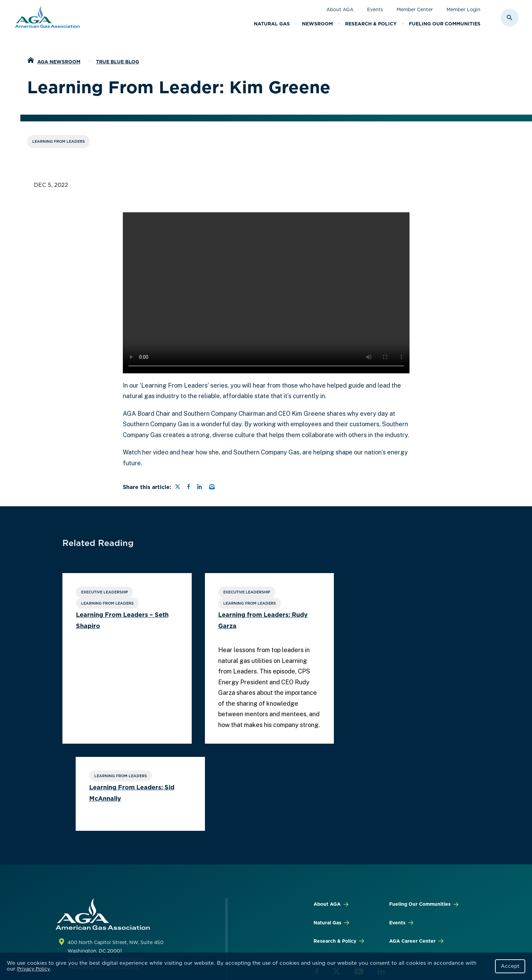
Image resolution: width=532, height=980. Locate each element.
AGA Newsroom (59, 62)
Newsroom (317, 24)
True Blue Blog (118, 62)
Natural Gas (272, 24)
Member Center (415, 9)
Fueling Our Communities (445, 24)
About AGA (340, 9)
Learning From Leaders (59, 141)
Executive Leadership (104, 592)
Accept (510, 966)
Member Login (463, 9)
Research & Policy (371, 24)
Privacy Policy (33, 969)
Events (375, 9)
